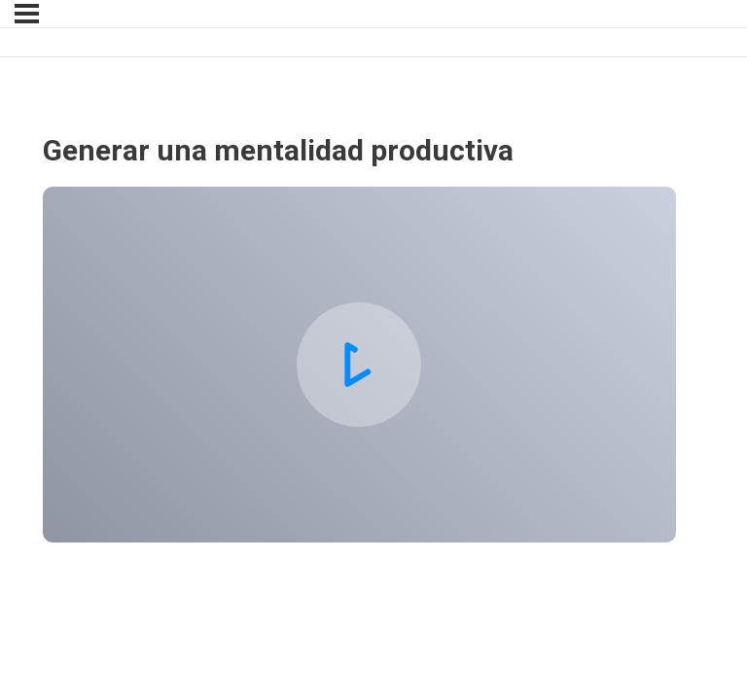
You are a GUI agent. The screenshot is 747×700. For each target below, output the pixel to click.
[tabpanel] (359, 365)
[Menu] (27, 14)
